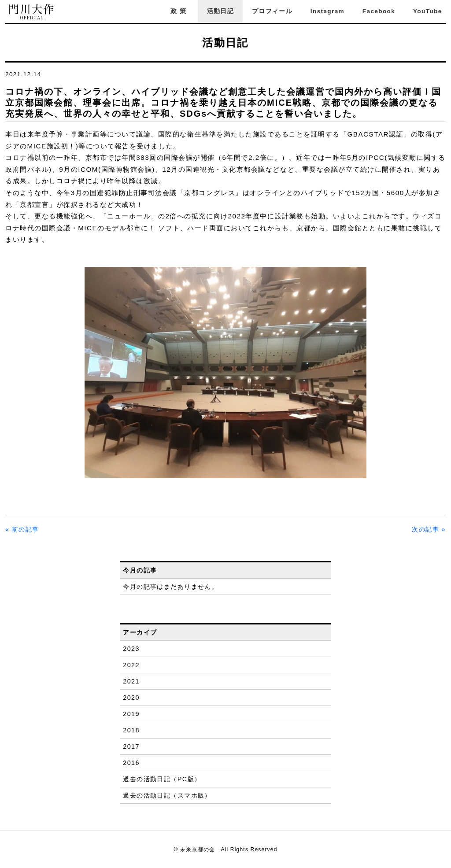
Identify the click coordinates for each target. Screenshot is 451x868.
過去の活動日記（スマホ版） (167, 795)
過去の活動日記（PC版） (162, 779)
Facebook (379, 11)
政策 (180, 11)
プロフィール (272, 11)
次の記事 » (429, 529)
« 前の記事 (22, 529)
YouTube (428, 11)
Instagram (327, 11)
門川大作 (32, 12)
